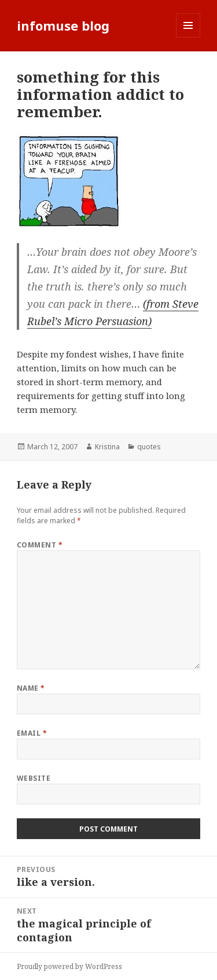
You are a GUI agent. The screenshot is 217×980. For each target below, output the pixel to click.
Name (31, 688)
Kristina (107, 447)
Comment (40, 545)
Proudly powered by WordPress (69, 966)
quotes (149, 447)
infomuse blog (63, 25)
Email (32, 733)
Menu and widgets (188, 37)
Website (34, 778)
